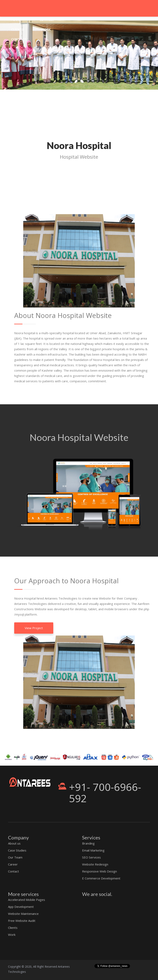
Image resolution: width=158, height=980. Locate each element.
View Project (34, 628)
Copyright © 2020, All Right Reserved (33, 967)
